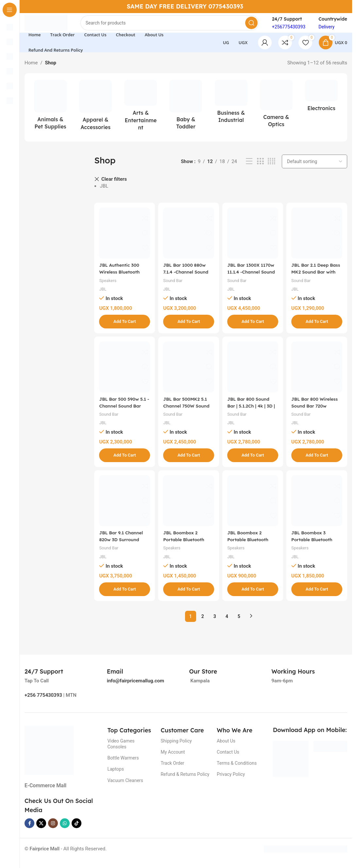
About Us (226, 746)
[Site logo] (54, 26)
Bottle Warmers (123, 764)
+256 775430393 (43, 701)
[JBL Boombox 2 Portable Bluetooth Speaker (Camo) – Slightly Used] (253, 508)
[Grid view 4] (272, 168)
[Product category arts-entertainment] (141, 114)
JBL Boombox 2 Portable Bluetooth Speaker (187, 545)
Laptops (116, 775)
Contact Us (228, 758)
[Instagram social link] (53, 829)
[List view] (249, 168)
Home (31, 69)
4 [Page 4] (227, 622)
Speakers (109, 284)
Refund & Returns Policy (185, 780)
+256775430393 (289, 30)
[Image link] (49, 756)
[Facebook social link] (29, 829)
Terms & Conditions (237, 769)
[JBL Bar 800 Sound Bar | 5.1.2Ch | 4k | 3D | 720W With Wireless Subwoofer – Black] (253, 373)
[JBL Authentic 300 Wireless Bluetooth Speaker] (123, 238)
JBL (103, 293)
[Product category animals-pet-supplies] (50, 113)
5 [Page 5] (239, 622)
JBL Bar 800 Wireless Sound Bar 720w (317, 411)
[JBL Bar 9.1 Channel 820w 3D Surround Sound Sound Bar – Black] (123, 508)
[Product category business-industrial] (231, 110)
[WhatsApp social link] (65, 829)
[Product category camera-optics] (276, 112)
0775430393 (226, 6)
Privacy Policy (231, 780)
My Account (173, 758)
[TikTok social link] (76, 829)
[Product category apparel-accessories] (95, 113)
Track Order (172, 769)
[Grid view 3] (260, 168)
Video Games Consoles (121, 749)
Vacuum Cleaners (125, 786)
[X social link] (41, 829)
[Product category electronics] (321, 104)
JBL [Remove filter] (104, 192)
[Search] (178, 26)
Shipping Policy (176, 746)
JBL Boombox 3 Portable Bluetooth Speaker (317, 545)
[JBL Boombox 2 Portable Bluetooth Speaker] (188, 508)
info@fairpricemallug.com (136, 687)
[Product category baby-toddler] (186, 113)
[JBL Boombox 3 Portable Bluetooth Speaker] (318, 508)
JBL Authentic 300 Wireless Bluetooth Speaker (122, 276)
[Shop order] (314, 168)
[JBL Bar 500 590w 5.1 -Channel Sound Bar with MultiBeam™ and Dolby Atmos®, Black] (123, 373)
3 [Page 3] (215, 622)
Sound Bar (175, 284)
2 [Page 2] (203, 622)
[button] (123, 325)
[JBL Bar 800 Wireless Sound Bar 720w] (318, 373)
